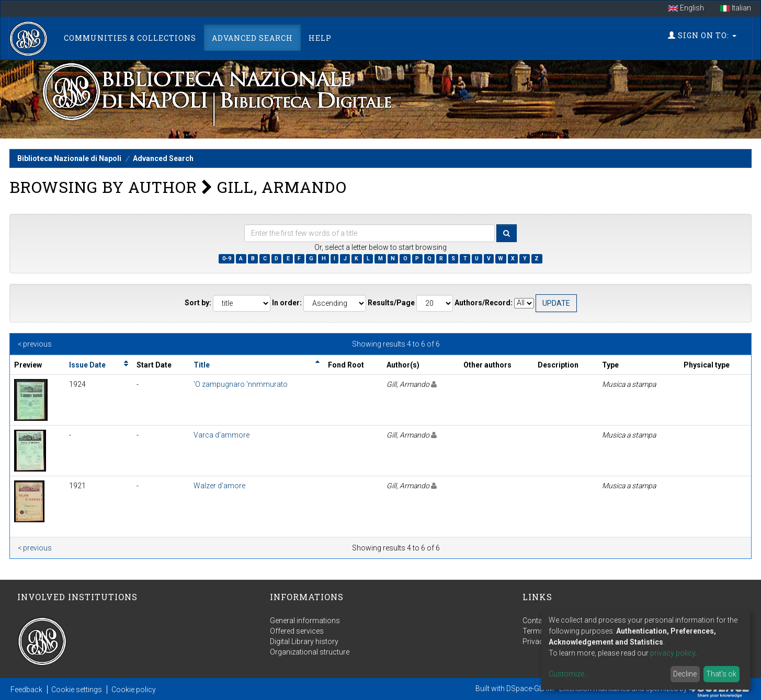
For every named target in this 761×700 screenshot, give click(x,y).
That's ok (721, 674)
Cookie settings (77, 690)
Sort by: (198, 303)
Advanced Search (252, 38)
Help (320, 38)
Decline (685, 674)
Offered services (297, 631)
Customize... (569, 674)
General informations (305, 621)
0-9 (227, 259)
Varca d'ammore (222, 435)
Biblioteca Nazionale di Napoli (69, 158)
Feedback (26, 690)
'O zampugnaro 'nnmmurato (241, 384)
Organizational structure (310, 652)
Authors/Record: (484, 303)
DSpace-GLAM (530, 688)
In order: (287, 303)
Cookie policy (134, 690)
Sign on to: (702, 35)
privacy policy (673, 653)
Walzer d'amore (219, 486)
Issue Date (87, 365)
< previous (35, 344)
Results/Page (391, 303)
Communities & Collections (130, 38)
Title (202, 365)
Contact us (541, 621)
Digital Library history (304, 641)
